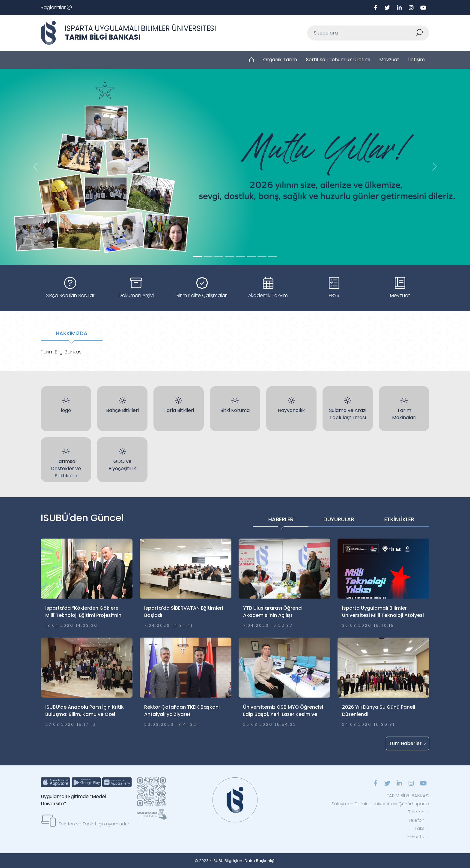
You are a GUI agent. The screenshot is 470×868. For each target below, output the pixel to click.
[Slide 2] (219, 257)
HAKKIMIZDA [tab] (72, 333)
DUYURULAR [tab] (339, 519)
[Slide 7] (273, 257)
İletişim (416, 60)
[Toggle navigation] (56, 8)
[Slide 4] (240, 257)
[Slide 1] (208, 257)
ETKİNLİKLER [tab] (399, 519)
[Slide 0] (197, 257)
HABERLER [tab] (281, 519)
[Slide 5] (251, 257)
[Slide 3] (230, 257)
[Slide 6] (262, 257)
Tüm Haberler (408, 743)
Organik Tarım (280, 60)
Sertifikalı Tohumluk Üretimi (338, 60)
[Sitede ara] (361, 33)
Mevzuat (389, 60)
